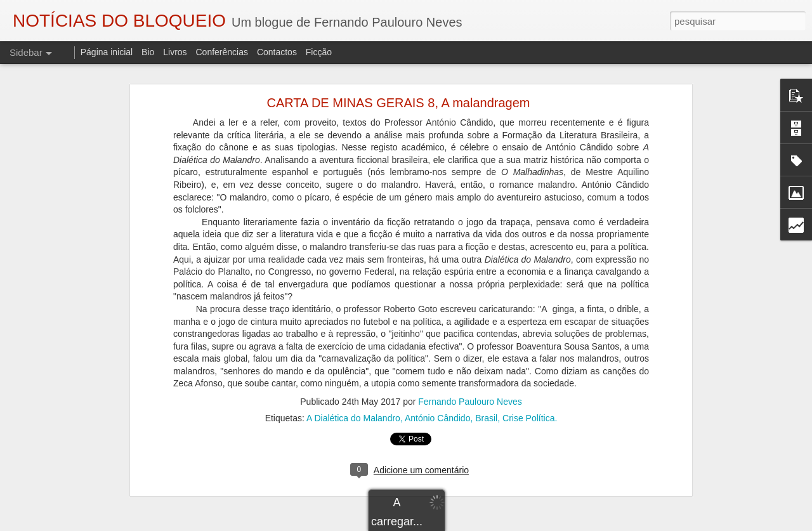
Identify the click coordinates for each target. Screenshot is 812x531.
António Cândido (438, 351)
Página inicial (107, 52)
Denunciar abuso (550, 524)
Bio (148, 52)
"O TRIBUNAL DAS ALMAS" (79, 506)
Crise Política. (530, 351)
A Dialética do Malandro (353, 351)
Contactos (277, 52)
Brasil (486, 351)
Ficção (319, 52)
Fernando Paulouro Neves (470, 335)
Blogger (507, 524)
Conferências (222, 52)
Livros (175, 52)
